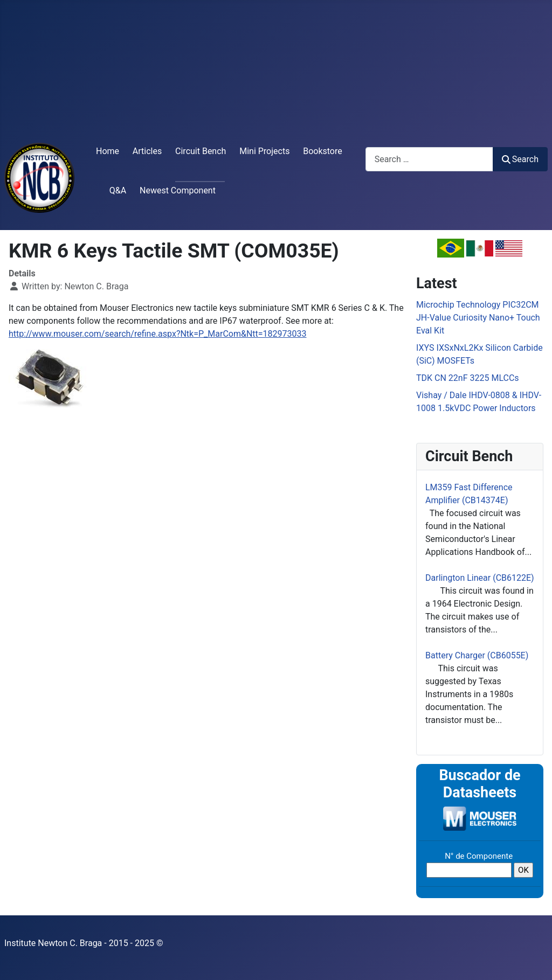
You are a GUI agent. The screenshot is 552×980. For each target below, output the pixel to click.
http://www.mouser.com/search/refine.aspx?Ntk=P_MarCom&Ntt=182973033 (158, 334)
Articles (147, 151)
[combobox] (429, 159)
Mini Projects (264, 151)
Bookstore (323, 151)
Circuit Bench (201, 151)
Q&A (118, 190)
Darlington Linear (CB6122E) (480, 578)
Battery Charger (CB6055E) (477, 655)
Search (520, 159)
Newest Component (178, 190)
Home (108, 151)
